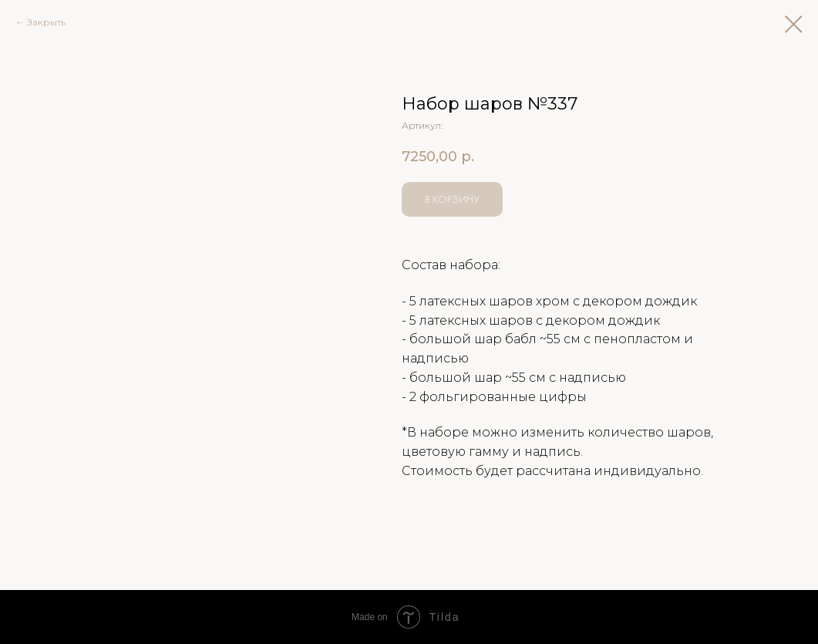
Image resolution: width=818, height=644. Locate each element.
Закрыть (46, 22)
